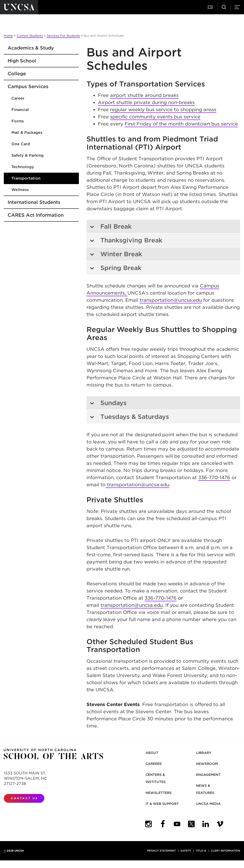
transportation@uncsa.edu (171, 300)
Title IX (201, 851)
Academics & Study (31, 48)
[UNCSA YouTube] (177, 824)
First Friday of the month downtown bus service (181, 124)
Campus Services (28, 86)
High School (22, 61)
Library (204, 753)
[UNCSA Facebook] (163, 824)
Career (18, 98)
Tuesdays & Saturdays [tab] (129, 417)
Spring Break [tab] (115, 268)
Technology (23, 167)
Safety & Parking (28, 155)
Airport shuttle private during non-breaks (146, 102)
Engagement (208, 775)
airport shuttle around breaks (144, 95)
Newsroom (207, 764)
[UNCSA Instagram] (148, 824)
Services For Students (63, 36)
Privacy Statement (161, 851)
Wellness (20, 190)
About (152, 753)
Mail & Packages (27, 133)
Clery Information (226, 851)
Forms (18, 121)
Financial (20, 110)
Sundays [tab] (108, 403)
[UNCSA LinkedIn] (206, 824)
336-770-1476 (214, 477)
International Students (34, 202)
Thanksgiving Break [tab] (126, 240)
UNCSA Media (208, 804)
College (17, 74)
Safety (186, 851)
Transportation (26, 178)
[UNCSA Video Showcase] (220, 824)
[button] (211, 7)
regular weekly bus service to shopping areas (163, 110)
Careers (154, 764)
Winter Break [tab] (116, 254)
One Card (21, 144)
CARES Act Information (36, 215)
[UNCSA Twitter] (191, 824)
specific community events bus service (155, 117)
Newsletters (159, 793)
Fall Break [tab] (111, 226)
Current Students (30, 36)
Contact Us (25, 798)
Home (8, 36)
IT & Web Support (162, 804)
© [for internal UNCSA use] (5, 851)
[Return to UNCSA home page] (19, 7)
